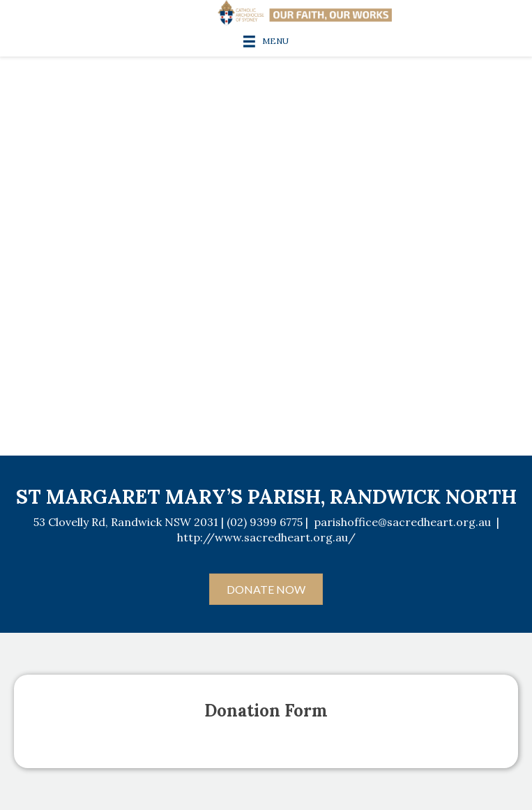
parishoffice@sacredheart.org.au (402, 522)
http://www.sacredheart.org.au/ (266, 537)
